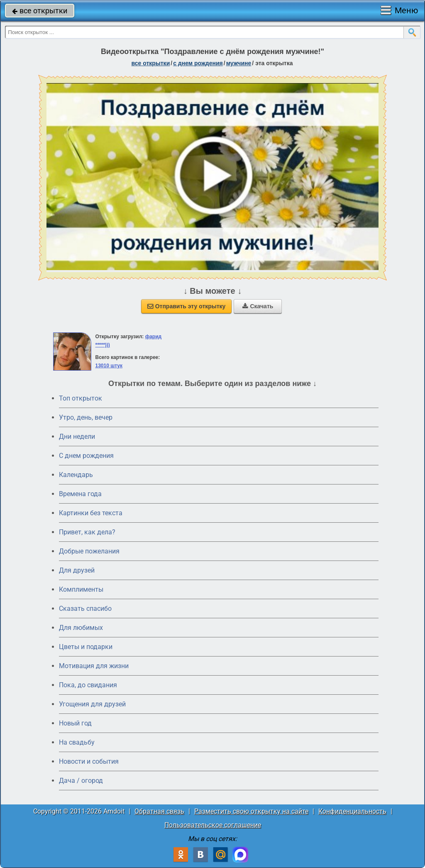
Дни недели (77, 436)
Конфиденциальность (352, 811)
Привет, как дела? (87, 532)
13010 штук (109, 366)
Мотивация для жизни (94, 666)
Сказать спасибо (85, 609)
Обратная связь (159, 811)
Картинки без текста (91, 513)
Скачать (258, 306)
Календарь (76, 475)
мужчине (239, 63)
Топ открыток (81, 398)
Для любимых (81, 628)
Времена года (80, 494)
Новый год (75, 723)
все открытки (40, 11)
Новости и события (89, 761)
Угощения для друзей (92, 704)
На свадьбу (77, 742)
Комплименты (81, 589)
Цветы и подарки (86, 647)
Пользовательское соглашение (213, 825)
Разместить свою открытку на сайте (251, 811)
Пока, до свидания (88, 685)
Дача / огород (81, 781)
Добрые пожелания (89, 551)
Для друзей (77, 570)
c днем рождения (198, 63)
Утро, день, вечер (86, 417)
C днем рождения (86, 456)
